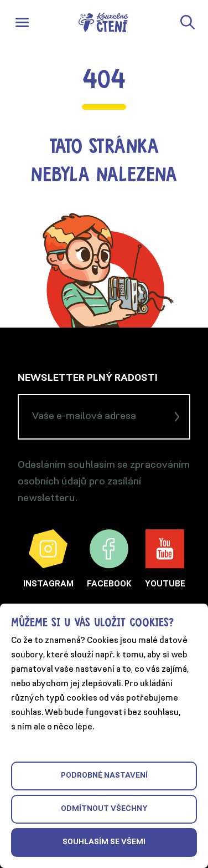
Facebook (109, 559)
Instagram (48, 559)
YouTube (165, 559)
